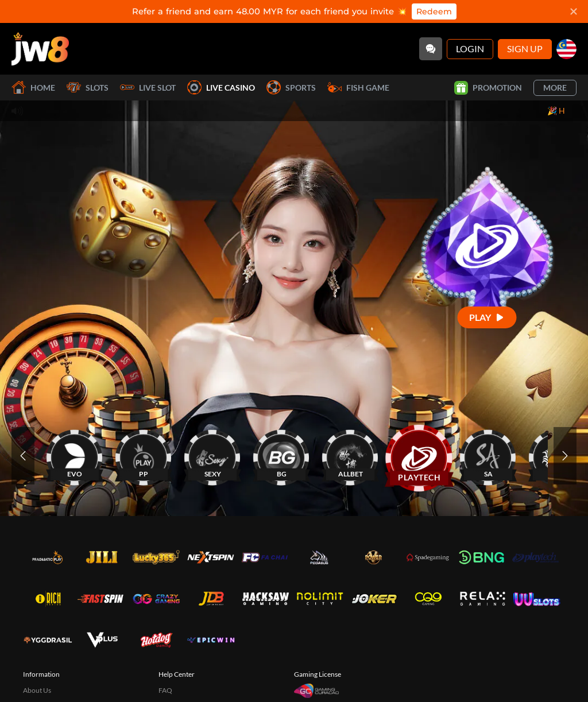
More (555, 88)
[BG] (281, 455)
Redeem (434, 11)
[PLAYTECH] (419, 455)
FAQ (165, 690)
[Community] (431, 49)
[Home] (40, 49)
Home (33, 88)
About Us (37, 690)
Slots (88, 88)
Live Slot (148, 88)
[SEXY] (212, 455)
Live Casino (221, 88)
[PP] (144, 455)
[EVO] (75, 455)
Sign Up (525, 49)
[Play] (487, 317)
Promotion (488, 88)
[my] (566, 49)
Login (470, 49)
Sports (291, 88)
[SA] (488, 455)
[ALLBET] (350, 455)
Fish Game (358, 88)
